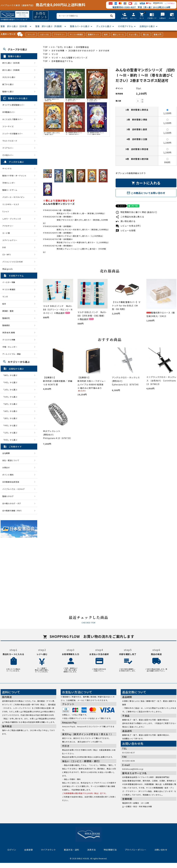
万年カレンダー (9, 183)
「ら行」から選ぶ (11, 433)
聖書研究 (6, 318)
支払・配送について (11, 460)
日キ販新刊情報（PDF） (12, 511)
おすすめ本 (104, 51)
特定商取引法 (110, 850)
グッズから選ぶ (104, 26)
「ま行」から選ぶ (11, 418)
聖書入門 (157, 34)
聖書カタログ (8, 496)
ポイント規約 (8, 475)
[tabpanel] (76, 102)
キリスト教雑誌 (76, 34)
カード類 (6, 233)
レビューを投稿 (126, 230)
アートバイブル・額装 (12, 354)
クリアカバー (8, 148)
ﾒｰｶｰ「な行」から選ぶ (62, 47)
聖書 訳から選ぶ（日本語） (15, 26)
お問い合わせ (161, 850)
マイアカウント (48, 850)
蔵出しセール (118, 34)
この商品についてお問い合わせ (146, 193)
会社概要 (6, 453)
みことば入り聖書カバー (13, 119)
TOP (45, 47)
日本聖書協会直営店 (11, 482)
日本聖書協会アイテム (62, 61)
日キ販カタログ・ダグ (12, 503)
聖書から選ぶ (8, 91)
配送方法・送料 (72, 850)
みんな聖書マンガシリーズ (75, 58)
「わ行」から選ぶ (11, 440)
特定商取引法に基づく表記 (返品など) (136, 212)
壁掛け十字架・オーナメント (14, 176)
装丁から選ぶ (8, 84)
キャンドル (7, 168)
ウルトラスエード (10, 141)
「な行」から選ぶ (11, 404)
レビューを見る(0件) (128, 226)
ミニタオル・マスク (11, 204)
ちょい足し (134, 34)
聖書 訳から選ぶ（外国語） (49, 26)
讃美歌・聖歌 (8, 311)
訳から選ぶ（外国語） (12, 70)
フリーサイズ (8, 126)
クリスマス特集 (9, 340)
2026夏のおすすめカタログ (82, 51)
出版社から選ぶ (147, 26)
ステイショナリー (10, 240)
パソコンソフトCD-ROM (13, 262)
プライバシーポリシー (136, 850)
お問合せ (6, 467)
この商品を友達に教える (130, 217)
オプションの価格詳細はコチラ (131, 173)
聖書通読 (6, 325)
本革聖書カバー (9, 112)
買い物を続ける (126, 221)
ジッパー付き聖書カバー (13, 134)
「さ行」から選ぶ (11, 390)
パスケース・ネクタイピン (13, 197)
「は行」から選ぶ (11, 411)
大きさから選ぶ (9, 77)
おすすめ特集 (58, 51)
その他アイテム (125, 26)
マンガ (55, 54)
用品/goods (8, 269)
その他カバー (8, 155)
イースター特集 (9, 282)
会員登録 (28, 850)
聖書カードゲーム (10, 190)
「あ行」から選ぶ (11, 375)
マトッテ (31, 34)
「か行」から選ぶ (11, 382)
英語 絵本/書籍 (9, 332)
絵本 (106, 34)
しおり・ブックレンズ (12, 219)
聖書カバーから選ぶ (80, 26)
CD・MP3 (6, 254)
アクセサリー (59, 34)
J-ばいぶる (44, 34)
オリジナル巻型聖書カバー (13, 105)
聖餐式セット (93, 34)
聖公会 (146, 34)
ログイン (12, 850)
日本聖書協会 (82, 47)
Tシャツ (6, 211)
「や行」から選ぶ (11, 425)
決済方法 (92, 850)
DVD (4, 247)
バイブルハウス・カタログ (13, 489)
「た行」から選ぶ (11, 397)
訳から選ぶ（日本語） (12, 63)
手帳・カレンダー (10, 347)
